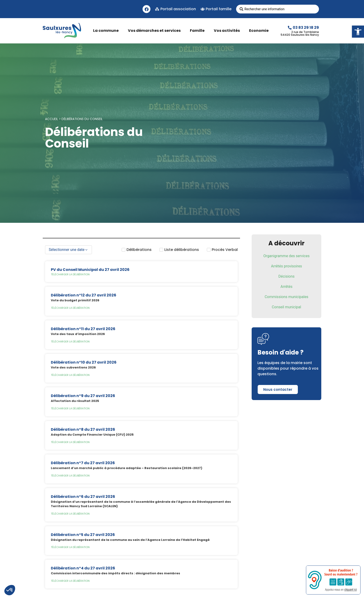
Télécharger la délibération (70, 274)
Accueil (52, 119)
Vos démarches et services (155, 31)
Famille (198, 31)
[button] (358, 32)
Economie (260, 31)
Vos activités (228, 31)
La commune (107, 31)
